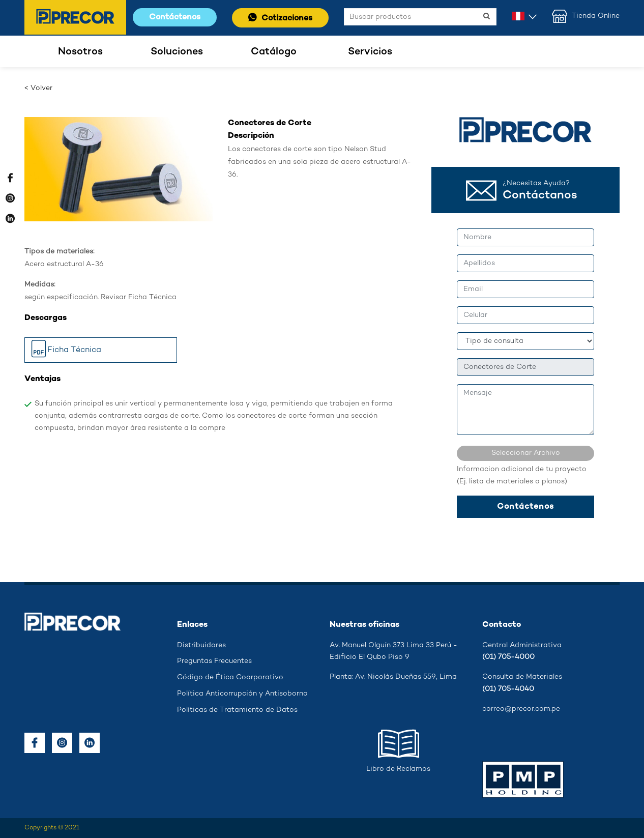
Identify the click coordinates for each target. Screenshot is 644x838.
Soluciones (177, 52)
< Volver (38, 88)
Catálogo (274, 52)
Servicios (370, 52)
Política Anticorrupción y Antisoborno (242, 694)
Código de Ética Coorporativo (230, 677)
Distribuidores (201, 645)
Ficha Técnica (66, 351)
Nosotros (80, 52)
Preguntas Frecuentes (214, 661)
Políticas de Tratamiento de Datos (237, 710)
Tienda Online (586, 16)
